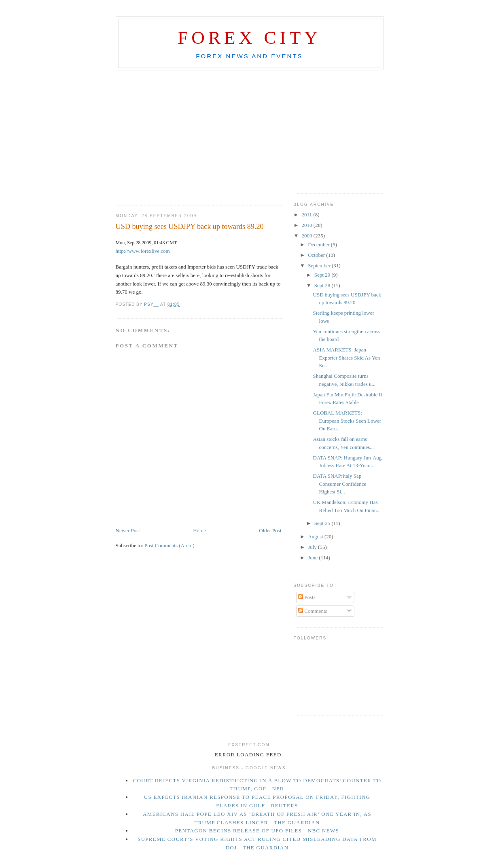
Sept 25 (323, 523)
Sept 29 (323, 275)
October (317, 255)
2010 (308, 225)
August (316, 537)
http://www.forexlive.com (143, 251)
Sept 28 (323, 285)
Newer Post (128, 530)
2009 (308, 236)
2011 (308, 215)
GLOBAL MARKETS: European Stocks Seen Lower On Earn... (347, 421)
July (313, 547)
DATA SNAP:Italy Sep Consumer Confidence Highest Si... (340, 484)
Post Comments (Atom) (170, 545)
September (320, 266)
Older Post (270, 530)
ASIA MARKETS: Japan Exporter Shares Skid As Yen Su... (347, 358)
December (319, 245)
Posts (307, 597)
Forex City (249, 38)
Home (199, 530)
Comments (313, 611)
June (313, 558)
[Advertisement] (249, 77)
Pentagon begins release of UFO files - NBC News (257, 831)
